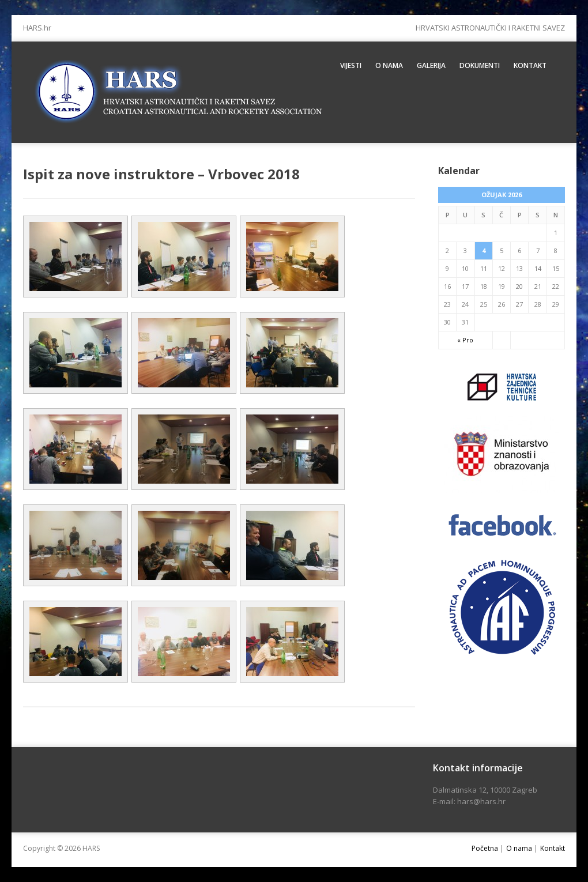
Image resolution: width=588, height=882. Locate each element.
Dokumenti (480, 65)
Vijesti (351, 65)
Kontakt (530, 65)
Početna (485, 848)
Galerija (431, 65)
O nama (389, 65)
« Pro (465, 340)
